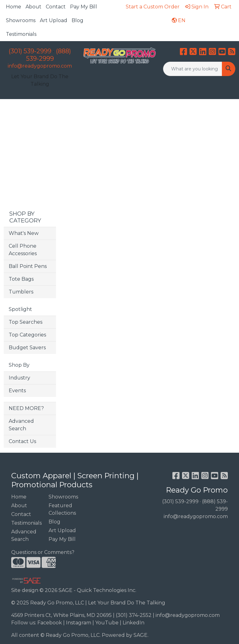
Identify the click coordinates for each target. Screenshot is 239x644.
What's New (24, 233)
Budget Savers (27, 348)
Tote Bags (21, 279)
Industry (19, 378)
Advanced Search (21, 425)
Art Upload (54, 20)
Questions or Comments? (43, 552)
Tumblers (21, 292)
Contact (56, 7)
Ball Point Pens (28, 266)
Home (14, 7)
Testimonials (21, 34)
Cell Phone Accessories (23, 250)
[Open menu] (227, 108)
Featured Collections (62, 509)
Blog (77, 20)
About (33, 7)
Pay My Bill (84, 7)
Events (17, 391)
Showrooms (21, 20)
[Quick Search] (193, 69)
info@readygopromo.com (40, 66)
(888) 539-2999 (49, 55)
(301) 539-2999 (30, 51)
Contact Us (22, 441)
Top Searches (26, 322)
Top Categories (27, 335)
